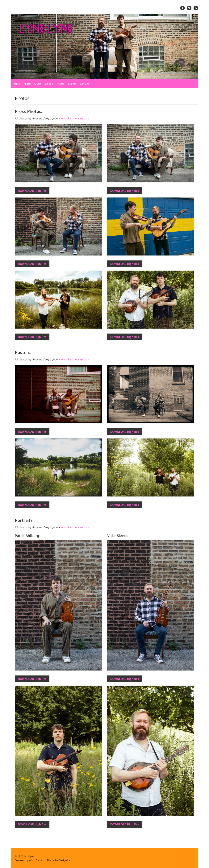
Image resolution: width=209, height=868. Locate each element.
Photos (61, 84)
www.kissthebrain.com (75, 118)
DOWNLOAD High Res (32, 191)
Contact (84, 84)
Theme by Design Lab (59, 860)
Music (38, 84)
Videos (49, 84)
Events (72, 84)
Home (16, 84)
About (27, 84)
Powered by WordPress (28, 860)
